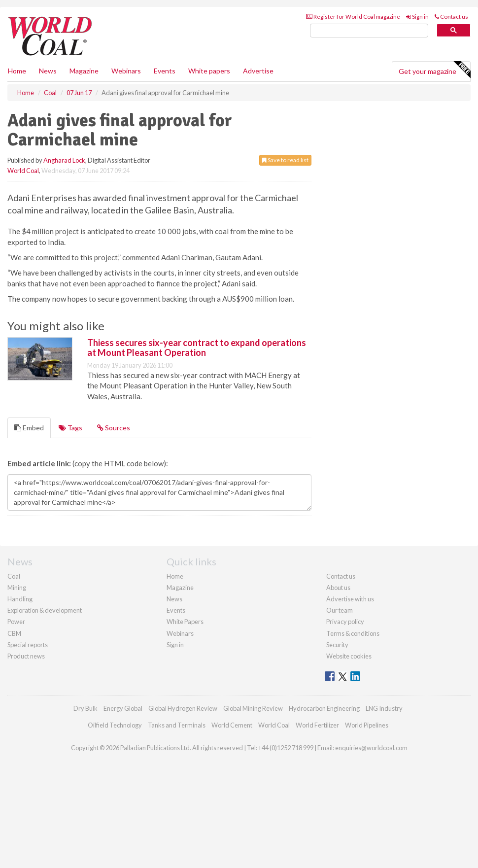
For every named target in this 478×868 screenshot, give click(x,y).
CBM (14, 633)
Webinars (126, 71)
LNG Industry (384, 708)
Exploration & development (45, 610)
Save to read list (285, 160)
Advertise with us (350, 599)
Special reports (28, 645)
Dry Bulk (85, 708)
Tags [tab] (70, 428)
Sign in (417, 17)
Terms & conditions (353, 633)
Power (16, 622)
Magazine (84, 71)
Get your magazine (434, 70)
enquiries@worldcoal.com (371, 748)
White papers (209, 71)
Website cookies (349, 656)
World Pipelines (367, 725)
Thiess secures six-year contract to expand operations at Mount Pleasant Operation (197, 347)
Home (17, 71)
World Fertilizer (317, 725)
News (174, 599)
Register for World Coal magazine (353, 17)
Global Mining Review (253, 708)
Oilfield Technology (115, 725)
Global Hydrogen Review (183, 708)
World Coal (23, 171)
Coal (14, 576)
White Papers (185, 622)
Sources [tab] (114, 428)
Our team (340, 610)
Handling (20, 599)
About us (338, 588)
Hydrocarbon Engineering (324, 708)
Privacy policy (345, 622)
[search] (369, 31)
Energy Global (123, 708)
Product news (26, 656)
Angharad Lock (64, 160)
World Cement (232, 725)
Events (165, 71)
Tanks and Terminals (177, 725)
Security (337, 645)
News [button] (48, 71)
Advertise (258, 71)
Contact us (451, 17)
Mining (17, 588)
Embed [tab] (29, 428)
